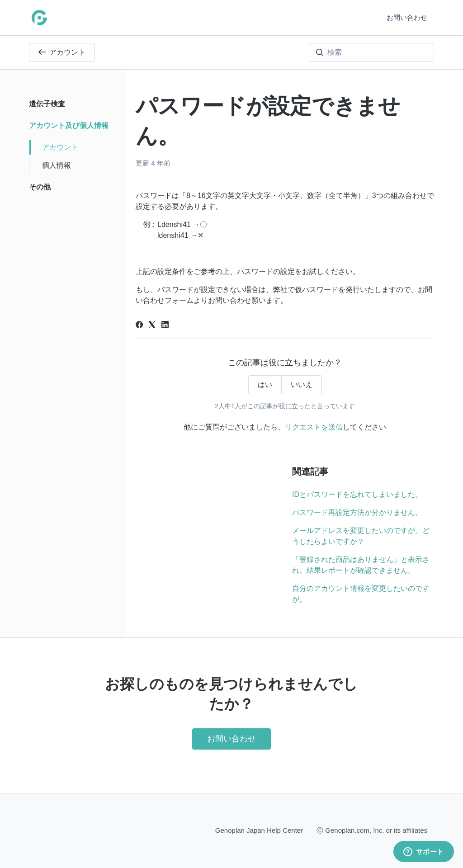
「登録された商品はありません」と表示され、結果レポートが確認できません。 (361, 565)
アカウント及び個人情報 (69, 125)
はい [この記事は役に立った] (265, 384)
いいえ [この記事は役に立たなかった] (302, 384)
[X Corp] (152, 326)
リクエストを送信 (314, 427)
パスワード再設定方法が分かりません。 (357, 512)
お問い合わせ (407, 17)
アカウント (62, 52)
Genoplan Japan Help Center (259, 830)
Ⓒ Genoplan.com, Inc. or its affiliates (372, 830)
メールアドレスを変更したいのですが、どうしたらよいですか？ (361, 536)
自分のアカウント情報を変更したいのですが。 (361, 594)
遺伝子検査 (47, 104)
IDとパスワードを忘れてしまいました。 (357, 494)
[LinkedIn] (165, 326)
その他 (40, 187)
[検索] (371, 52)
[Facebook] (139, 326)
